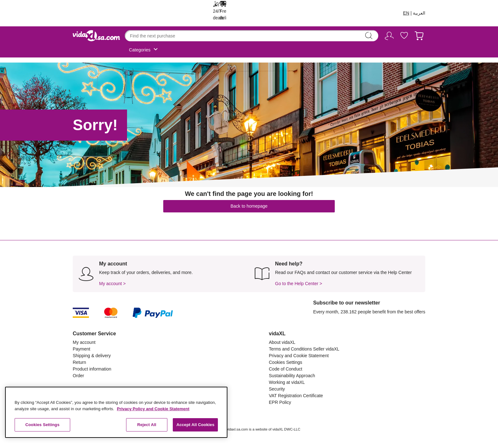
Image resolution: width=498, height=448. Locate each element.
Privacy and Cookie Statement (299, 356)
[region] (116, 412)
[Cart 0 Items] (419, 37)
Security (277, 389)
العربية (419, 13)
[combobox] (252, 36)
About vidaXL (282, 342)
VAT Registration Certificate (296, 396)
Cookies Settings (286, 362)
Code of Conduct (286, 369)
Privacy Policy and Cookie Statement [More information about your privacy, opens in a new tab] (153, 409)
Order (78, 376)
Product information (92, 369)
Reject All (147, 425)
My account (84, 342)
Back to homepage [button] (249, 206)
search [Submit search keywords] (369, 35)
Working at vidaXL (287, 382)
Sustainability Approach (292, 376)
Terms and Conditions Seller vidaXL (304, 349)
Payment (81, 349)
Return (79, 362)
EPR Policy (280, 402)
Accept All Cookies (195, 425)
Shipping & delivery (92, 356)
